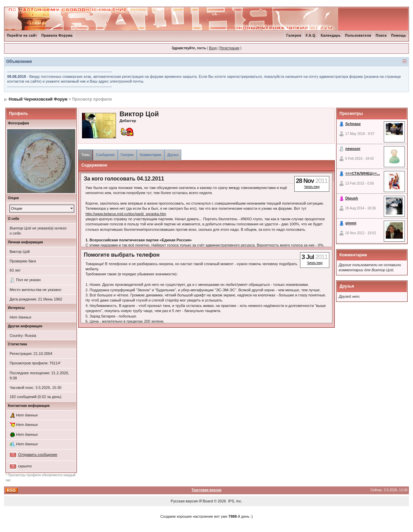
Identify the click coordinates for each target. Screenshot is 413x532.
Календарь (331, 36)
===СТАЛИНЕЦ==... (363, 173)
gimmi (351, 223)
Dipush (352, 198)
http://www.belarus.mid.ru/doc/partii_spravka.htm (126, 214)
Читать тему (312, 187)
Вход (213, 48)
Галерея (294, 36)
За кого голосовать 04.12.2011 (124, 179)
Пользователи (358, 36)
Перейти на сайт (22, 36)
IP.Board (206, 501)
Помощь (399, 36)
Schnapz (353, 124)
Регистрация (229, 48)
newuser (353, 149)
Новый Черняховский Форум (38, 99)
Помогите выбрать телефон (122, 255)
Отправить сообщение (38, 454)
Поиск (381, 36)
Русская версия (184, 501)
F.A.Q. (311, 36)
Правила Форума (57, 36)
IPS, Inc (235, 501)
